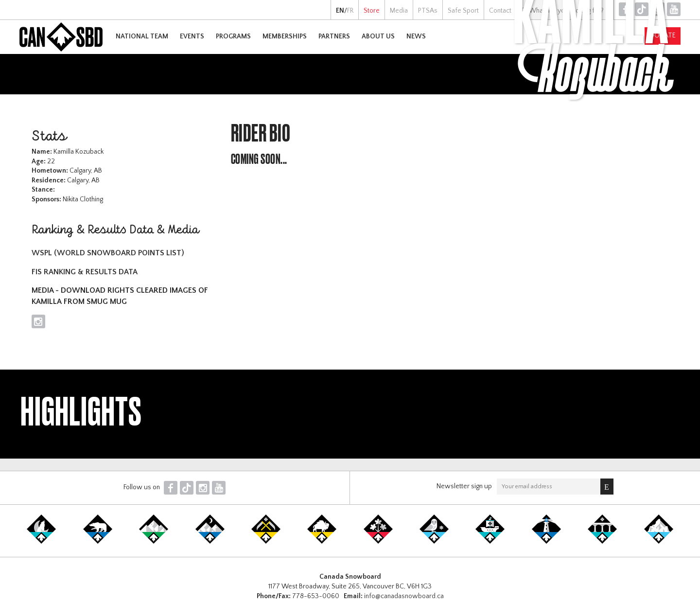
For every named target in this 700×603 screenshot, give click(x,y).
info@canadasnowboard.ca (404, 596)
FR (350, 11)
